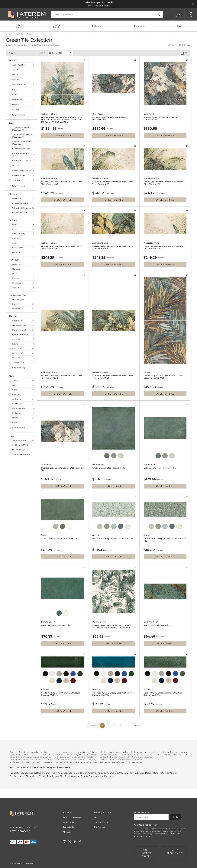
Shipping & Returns (103, 812)
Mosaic (15, 274)
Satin (15, 243)
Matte (15, 229)
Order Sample (63, 135)
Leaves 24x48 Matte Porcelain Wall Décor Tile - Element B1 (113, 377)
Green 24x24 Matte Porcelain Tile (109, 468)
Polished (16, 238)
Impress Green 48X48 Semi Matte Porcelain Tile (160, 119)
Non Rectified (18, 299)
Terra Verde (32, 776)
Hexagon (16, 269)
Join (175, 817)
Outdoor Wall (18, 353)
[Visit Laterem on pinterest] (75, 842)
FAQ (96, 817)
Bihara (15, 75)
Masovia (45, 689)
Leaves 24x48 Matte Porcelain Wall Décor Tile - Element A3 (61, 183)
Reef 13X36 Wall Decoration (157, 625)
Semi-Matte (18, 248)
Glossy (15, 224)
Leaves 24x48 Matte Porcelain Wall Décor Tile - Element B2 (164, 183)
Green (29, 34)
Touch (44, 535)
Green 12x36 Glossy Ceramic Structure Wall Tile (165, 540)
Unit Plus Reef (151, 622)
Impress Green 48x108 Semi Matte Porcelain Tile (109, 119)
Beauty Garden (89, 776)
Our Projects (100, 827)
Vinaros (110, 776)
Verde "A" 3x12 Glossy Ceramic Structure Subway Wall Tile (163, 694)
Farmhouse (17, 404)
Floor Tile (16, 339)
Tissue (43, 776)
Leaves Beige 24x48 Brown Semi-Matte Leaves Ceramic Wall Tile (163, 377)
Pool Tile (16, 358)
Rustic (15, 422)
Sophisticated (18, 776)
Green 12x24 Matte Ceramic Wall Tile (59, 539)
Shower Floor (18, 362)
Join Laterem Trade (146, 853)
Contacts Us (68, 827)
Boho (15, 385)
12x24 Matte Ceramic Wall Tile (56, 625)
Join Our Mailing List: (142, 812)
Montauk (134, 773)
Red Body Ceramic (21, 203)
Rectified (16, 309)
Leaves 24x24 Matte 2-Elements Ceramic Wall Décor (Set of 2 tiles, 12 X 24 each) (112, 626)
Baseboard (17, 264)
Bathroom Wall (19, 330)
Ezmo (15, 94)
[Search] (107, 14)
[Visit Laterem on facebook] (80, 842)
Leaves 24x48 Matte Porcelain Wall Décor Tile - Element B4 (61, 248)
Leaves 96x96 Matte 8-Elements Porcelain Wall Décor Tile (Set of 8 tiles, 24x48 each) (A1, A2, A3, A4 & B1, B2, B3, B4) (62, 120)
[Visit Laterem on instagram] (64, 842)
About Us (67, 832)
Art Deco (16, 380)
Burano (16, 80)
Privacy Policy (69, 822)
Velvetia (75, 776)
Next (137, 726)
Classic (15, 390)
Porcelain (17, 199)
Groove (15, 104)
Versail (101, 776)
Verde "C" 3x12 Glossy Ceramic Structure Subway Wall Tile (61, 694)
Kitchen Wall (18, 348)
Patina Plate (98, 464)
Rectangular (18, 283)
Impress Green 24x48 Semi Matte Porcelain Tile (63, 469)
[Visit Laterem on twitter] (70, 842)
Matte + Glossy (19, 234)
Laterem (9, 34)
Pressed (16, 304)
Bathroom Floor (19, 325)
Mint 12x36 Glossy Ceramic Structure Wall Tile (113, 540)
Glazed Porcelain (20, 213)
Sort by (43, 53)
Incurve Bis (112, 773)
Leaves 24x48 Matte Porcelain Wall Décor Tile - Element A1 (113, 248)
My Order (67, 812)
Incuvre (16, 109)
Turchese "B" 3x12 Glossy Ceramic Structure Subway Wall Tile (113, 694)
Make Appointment (175, 852)
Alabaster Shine (19, 65)
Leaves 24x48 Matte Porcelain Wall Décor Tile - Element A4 (164, 248)
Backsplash (17, 321)
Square (16, 287)
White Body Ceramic (21, 208)
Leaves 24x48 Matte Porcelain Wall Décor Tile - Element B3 (113, 183)
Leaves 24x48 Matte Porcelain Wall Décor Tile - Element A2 (61, 377)
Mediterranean (19, 408)
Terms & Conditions (72, 817)
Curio (15, 90)
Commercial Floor (20, 335)
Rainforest (171, 773)
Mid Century (18, 413)
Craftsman (17, 399)
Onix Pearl (97, 114)
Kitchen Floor (18, 344)
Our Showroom (101, 822)
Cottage (16, 394)
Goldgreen (17, 99)
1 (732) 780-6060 (20, 831)
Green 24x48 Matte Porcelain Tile (160, 468)
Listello (16, 278)
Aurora (15, 70)
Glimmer (16, 252)
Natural (16, 418)
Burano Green (19, 85)
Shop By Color (20, 34)
